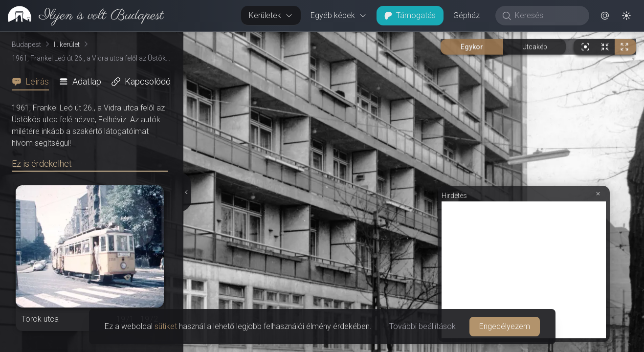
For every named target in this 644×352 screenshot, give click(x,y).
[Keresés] (547, 16)
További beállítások (422, 326)
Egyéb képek (339, 15)
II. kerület (67, 44)
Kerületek (271, 15)
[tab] (33, 82)
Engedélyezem (505, 326)
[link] (82, 16)
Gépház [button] (466, 15)
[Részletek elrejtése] (186, 192)
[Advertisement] (524, 270)
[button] (605, 16)
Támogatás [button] (410, 15)
